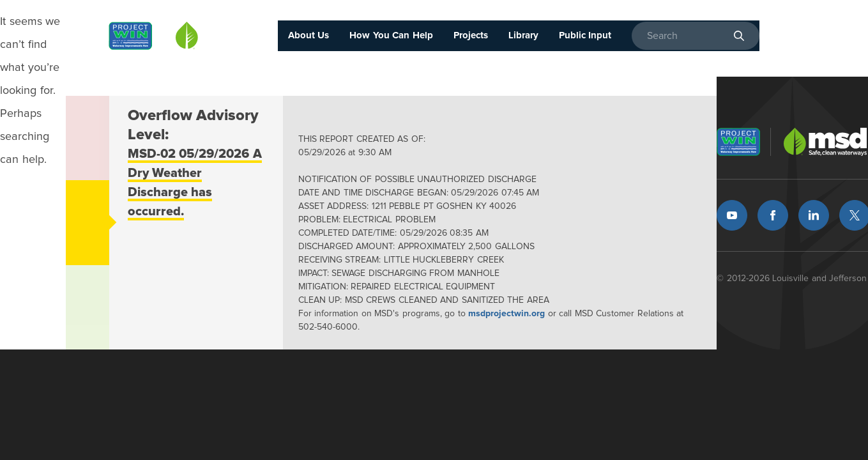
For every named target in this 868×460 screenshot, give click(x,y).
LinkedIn (814, 215)
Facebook (773, 215)
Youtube (732, 215)
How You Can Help (391, 35)
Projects (471, 35)
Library (523, 35)
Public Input (585, 35)
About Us (309, 35)
